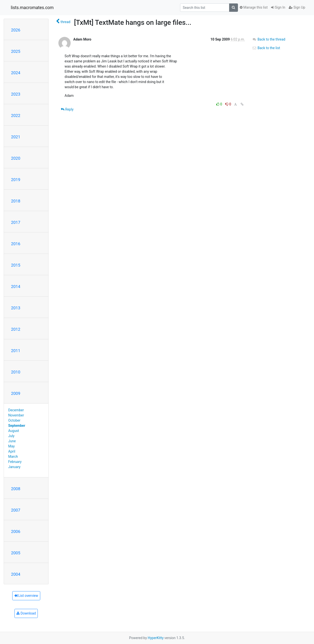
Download (26, 613)
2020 (16, 158)
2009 (16, 393)
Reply (67, 109)
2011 (16, 351)
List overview (26, 596)
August (14, 431)
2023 (16, 94)
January (14, 467)
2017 (16, 222)
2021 (16, 137)
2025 (16, 51)
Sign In (278, 7)
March (13, 457)
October (14, 420)
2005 (16, 553)
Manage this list (254, 7)
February (15, 462)
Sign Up (297, 7)
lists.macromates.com (32, 8)
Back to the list (266, 48)
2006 (16, 531)
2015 (16, 265)
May (12, 446)
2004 (16, 574)
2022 (16, 115)
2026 (16, 30)
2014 (16, 286)
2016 (16, 244)
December (16, 410)
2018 (16, 201)
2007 (16, 510)
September (17, 426)
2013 (16, 308)
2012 (16, 329)
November (16, 415)
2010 (16, 372)
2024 (16, 73)
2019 (16, 180)
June (12, 441)
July (11, 436)
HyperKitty (156, 638)
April (12, 451)
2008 (16, 489)
